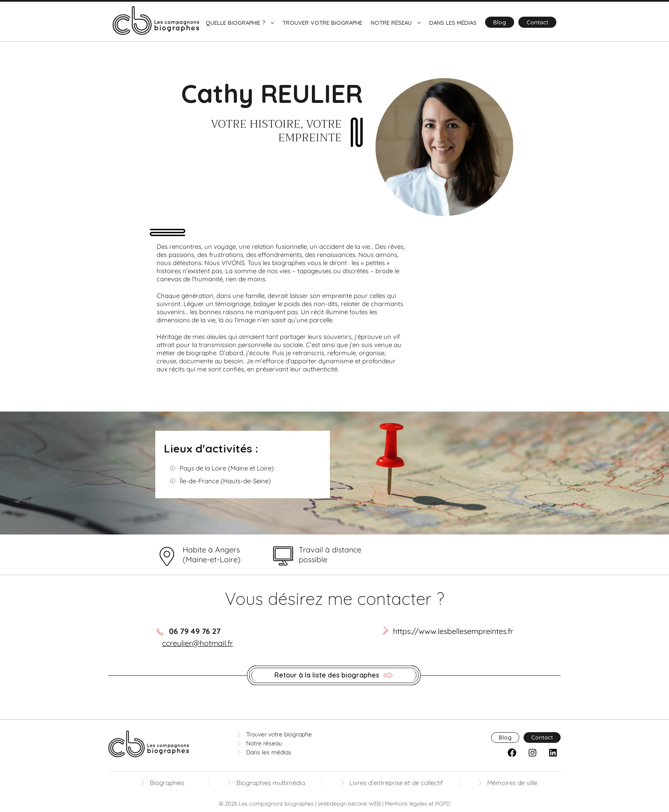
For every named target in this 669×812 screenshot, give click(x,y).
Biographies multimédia (271, 783)
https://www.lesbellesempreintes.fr (453, 631)
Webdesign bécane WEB (349, 803)
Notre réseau (391, 23)
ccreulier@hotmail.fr (198, 643)
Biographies (167, 783)
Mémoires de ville (512, 783)
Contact (537, 22)
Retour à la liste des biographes (334, 675)
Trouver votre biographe (322, 23)
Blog (500, 22)
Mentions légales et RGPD (417, 803)
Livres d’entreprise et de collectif (396, 783)
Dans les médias (453, 23)
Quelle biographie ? (235, 23)
